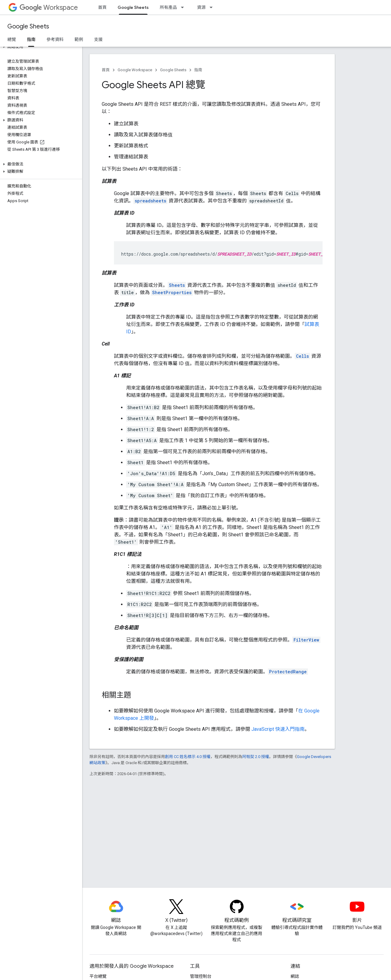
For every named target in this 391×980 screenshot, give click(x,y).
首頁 (102, 7)
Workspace (49, 7)
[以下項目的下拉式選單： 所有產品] (184, 7)
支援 (98, 39)
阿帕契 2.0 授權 (256, 757)
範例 (79, 39)
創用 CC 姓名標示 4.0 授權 (188, 757)
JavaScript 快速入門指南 (278, 729)
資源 (201, 7)
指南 (198, 70)
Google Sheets (28, 26)
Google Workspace (135, 70)
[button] (40, 47)
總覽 (12, 39)
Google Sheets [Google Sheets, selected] (133, 7)
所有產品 (168, 7)
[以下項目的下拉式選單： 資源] (213, 7)
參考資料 (55, 39)
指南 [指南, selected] (31, 39)
